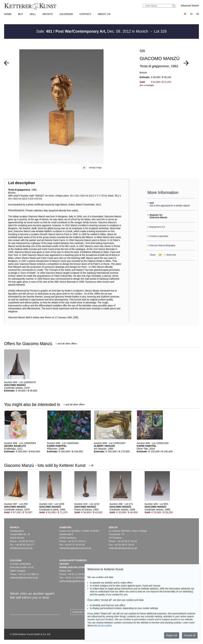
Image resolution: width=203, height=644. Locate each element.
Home (8, 14)
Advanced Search (190, 6)
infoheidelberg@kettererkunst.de (76, 581)
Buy (21, 14)
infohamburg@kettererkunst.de (75, 548)
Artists (48, 14)
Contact (85, 14)
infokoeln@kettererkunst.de (24, 578)
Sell (33, 14)
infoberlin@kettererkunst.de (123, 548)
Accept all (190, 635)
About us (104, 14)
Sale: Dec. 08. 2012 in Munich (93, 31)
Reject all (172, 635)
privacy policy (105, 626)
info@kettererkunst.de (21, 548)
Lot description (22, 183)
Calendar (66, 14)
